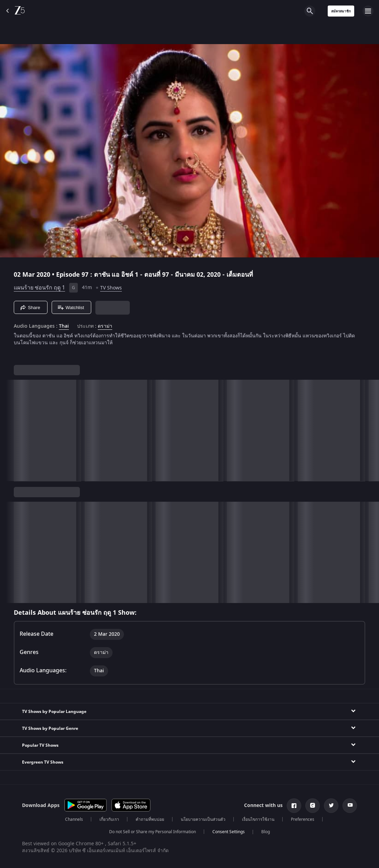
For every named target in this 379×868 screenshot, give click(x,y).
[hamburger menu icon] (368, 11)
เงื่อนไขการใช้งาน (258, 819)
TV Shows (111, 288)
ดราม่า (105, 326)
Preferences (303, 819)
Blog (266, 832)
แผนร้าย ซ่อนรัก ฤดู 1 (39, 288)
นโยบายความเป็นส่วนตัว (203, 819)
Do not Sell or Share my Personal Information (152, 832)
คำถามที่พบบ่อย (150, 819)
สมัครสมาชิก (341, 11)
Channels (74, 819)
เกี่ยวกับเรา (109, 819)
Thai (64, 326)
